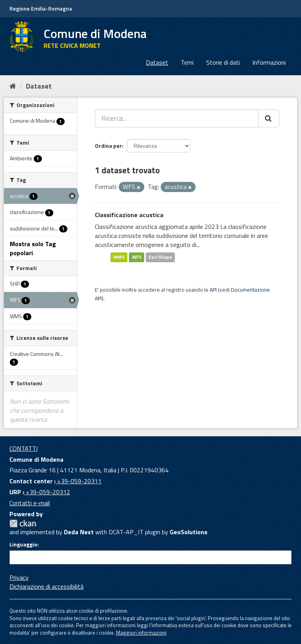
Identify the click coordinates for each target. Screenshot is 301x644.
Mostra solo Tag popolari (33, 248)
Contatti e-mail (30, 503)
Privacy (19, 577)
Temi (187, 62)
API (213, 290)
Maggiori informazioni (141, 633)
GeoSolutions (189, 532)
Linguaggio (23, 544)
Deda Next (79, 532)
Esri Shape (160, 257)
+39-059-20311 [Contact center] (79, 481)
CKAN (23, 523)
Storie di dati (223, 62)
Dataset (157, 62)
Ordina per (108, 146)
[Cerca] (269, 118)
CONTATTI (24, 448)
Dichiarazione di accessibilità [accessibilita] (46, 586)
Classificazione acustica (129, 215)
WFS (137, 257)
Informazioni (269, 62)
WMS (119, 257)
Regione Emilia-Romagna (41, 8)
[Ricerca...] (177, 118)
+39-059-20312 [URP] (47, 492)
